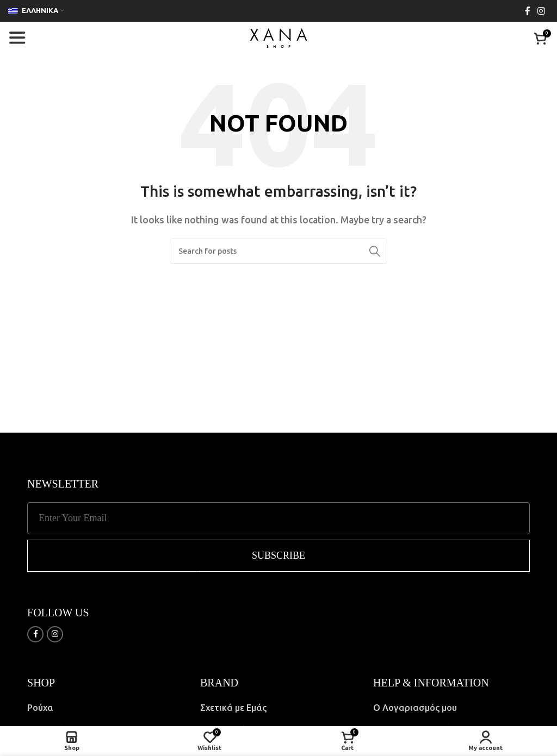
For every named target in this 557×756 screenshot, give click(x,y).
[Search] (278, 251)
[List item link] (106, 708)
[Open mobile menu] (17, 38)
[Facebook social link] (527, 11)
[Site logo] (278, 37)
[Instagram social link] (541, 11)
